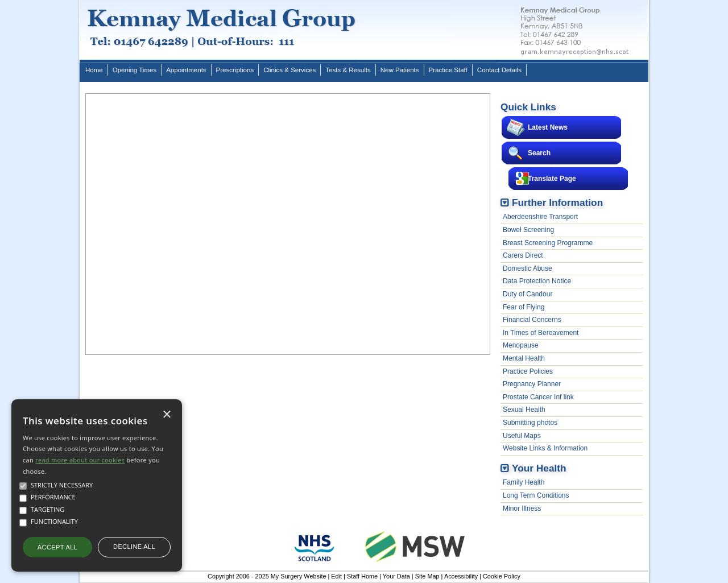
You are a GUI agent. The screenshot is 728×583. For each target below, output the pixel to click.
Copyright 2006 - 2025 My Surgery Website (267, 576)
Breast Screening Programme (548, 243)
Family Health (524, 482)
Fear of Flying (524, 307)
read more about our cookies (80, 460)
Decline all (134, 547)
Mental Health (524, 358)
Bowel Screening (528, 230)
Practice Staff (448, 70)
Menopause (521, 345)
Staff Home (362, 576)
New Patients (400, 70)
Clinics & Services (289, 70)
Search (539, 153)
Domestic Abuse (528, 268)
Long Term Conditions (536, 495)
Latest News (548, 127)
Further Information (557, 202)
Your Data (396, 576)
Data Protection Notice (537, 281)
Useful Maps (522, 436)
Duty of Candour (528, 294)
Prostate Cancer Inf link (538, 397)
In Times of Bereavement (541, 333)
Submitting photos (530, 423)
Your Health (539, 468)
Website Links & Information (545, 448)
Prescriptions (235, 70)
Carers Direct (523, 255)
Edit (336, 576)
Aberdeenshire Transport (540, 217)
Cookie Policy (502, 576)
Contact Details (499, 70)
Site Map (427, 576)
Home (94, 70)
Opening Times (135, 70)
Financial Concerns (532, 320)
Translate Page (552, 179)
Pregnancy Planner (532, 384)
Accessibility (461, 576)
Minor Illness (522, 508)
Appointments (186, 70)
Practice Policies (528, 371)
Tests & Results (348, 70)
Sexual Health (524, 410)
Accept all (57, 547)
